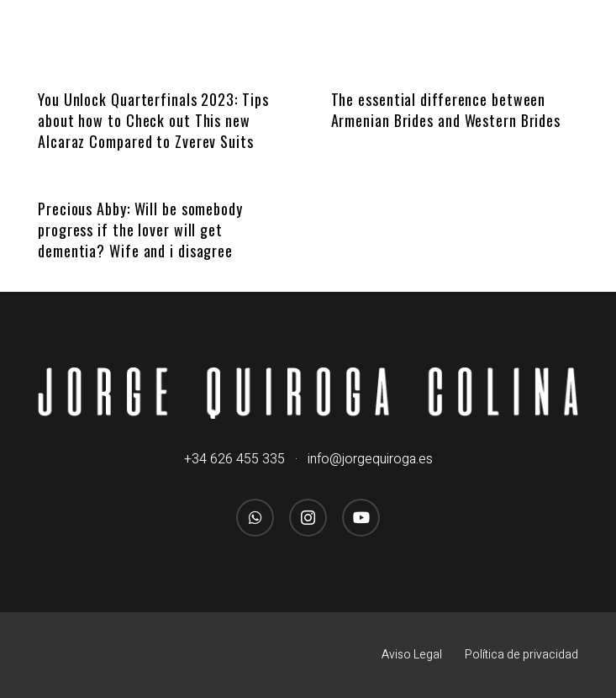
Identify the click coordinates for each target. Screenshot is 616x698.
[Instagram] (308, 518)
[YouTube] (361, 518)
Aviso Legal (412, 655)
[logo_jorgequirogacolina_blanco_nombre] (308, 393)
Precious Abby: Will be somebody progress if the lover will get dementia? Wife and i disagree (140, 230)
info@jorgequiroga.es (370, 459)
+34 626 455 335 (234, 459)
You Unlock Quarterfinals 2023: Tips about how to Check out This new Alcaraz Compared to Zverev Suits (153, 120)
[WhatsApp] (255, 518)
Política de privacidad (521, 655)
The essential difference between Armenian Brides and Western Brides (446, 110)
